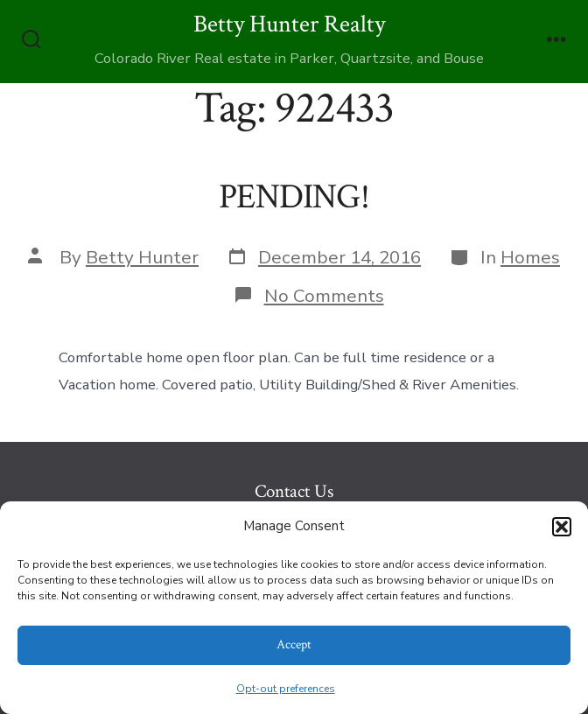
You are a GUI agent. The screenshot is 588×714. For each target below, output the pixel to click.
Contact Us (294, 491)
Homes (530, 257)
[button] (562, 527)
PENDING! (294, 197)
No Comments (324, 296)
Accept (294, 644)
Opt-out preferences (286, 689)
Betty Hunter (142, 257)
